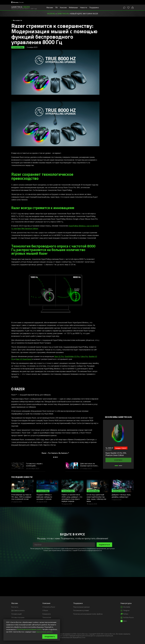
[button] (116, 466)
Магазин (50, 7)
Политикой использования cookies (29, 629)
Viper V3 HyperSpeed (24, 359)
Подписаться (104, 545)
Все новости (17, 20)
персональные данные (44, 632)
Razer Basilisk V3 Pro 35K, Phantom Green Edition (116, 454)
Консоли (63, 7)
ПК (56, 7)
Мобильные (73, 7)
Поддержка (94, 7)
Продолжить (50, 636)
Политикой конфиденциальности (90, 550)
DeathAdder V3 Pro (72, 356)
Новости (84, 7)
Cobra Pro (84, 356)
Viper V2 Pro (59, 356)
